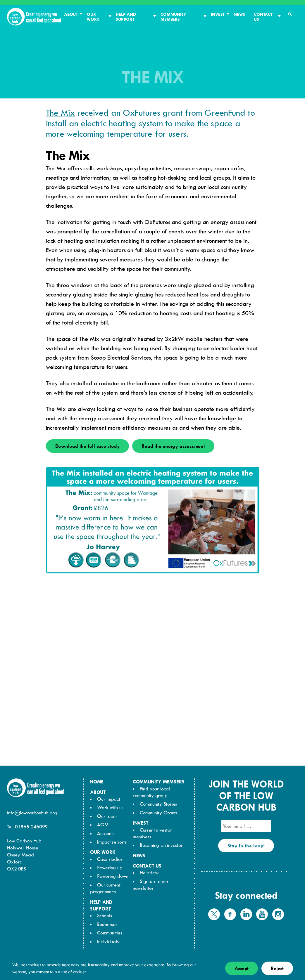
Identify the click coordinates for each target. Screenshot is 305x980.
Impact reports (112, 842)
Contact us (263, 17)
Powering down (113, 876)
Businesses (107, 924)
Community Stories (158, 804)
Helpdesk (149, 873)
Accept (242, 968)
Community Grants (158, 813)
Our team (107, 816)
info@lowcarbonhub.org (32, 813)
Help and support (126, 17)
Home (97, 782)
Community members (173, 17)
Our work (93, 17)
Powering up (110, 868)
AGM (103, 825)
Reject (277, 968)
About (71, 14)
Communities (110, 933)
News (239, 14)
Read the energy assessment (173, 446)
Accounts (106, 833)
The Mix (60, 112)
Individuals (108, 941)
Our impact (109, 799)
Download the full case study (88, 446)
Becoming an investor (161, 845)
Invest (218, 14)
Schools (104, 915)
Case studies (110, 859)
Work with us (110, 807)
